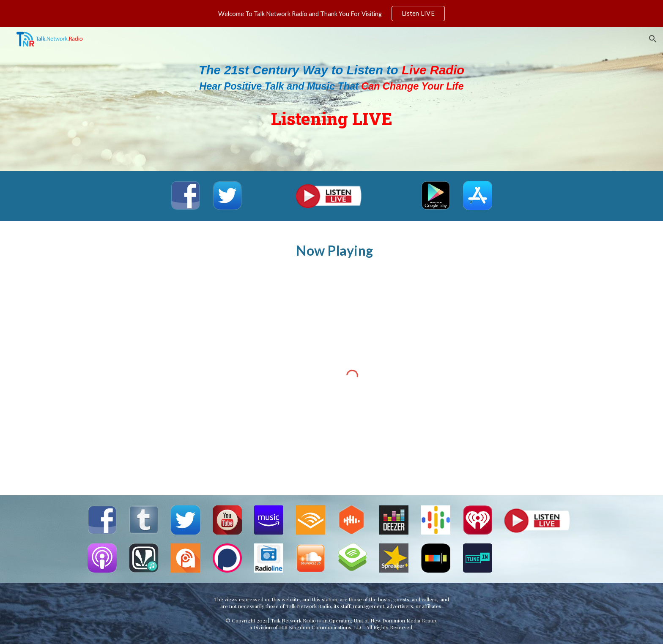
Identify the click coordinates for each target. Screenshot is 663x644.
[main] (331, 99)
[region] (331, 14)
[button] (653, 39)
